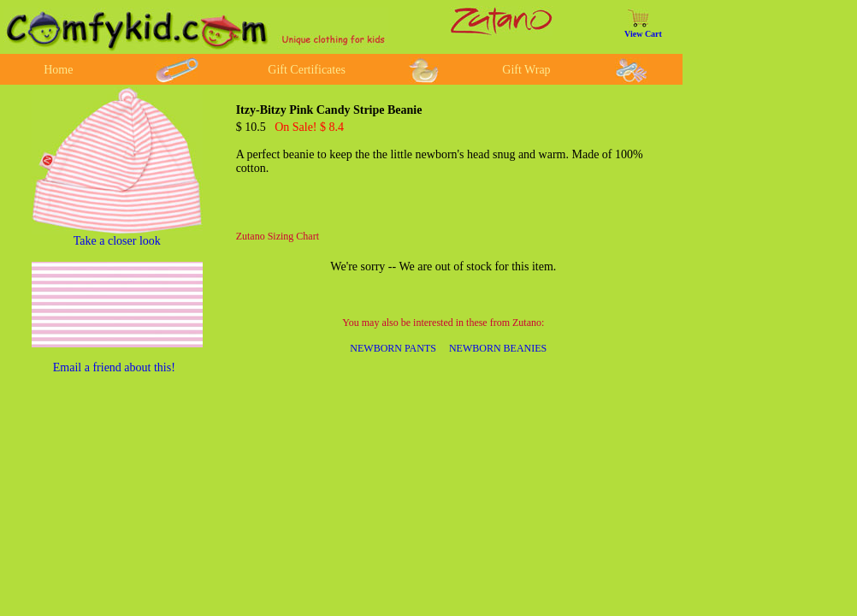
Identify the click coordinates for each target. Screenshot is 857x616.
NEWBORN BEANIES (498, 348)
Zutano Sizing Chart (278, 236)
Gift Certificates (307, 70)
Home (58, 70)
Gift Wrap (526, 70)
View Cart (643, 34)
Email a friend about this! (114, 367)
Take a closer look (117, 241)
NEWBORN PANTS (393, 348)
